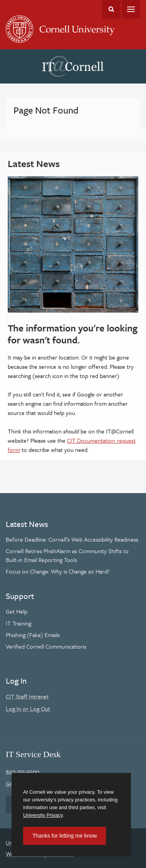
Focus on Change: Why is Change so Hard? (58, 571)
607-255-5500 (23, 771)
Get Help (17, 611)
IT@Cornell (73, 67)
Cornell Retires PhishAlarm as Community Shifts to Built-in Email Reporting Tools (67, 555)
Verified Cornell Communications (46, 646)
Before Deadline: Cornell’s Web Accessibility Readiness (72, 539)
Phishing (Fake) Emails (33, 635)
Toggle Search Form (111, 9)
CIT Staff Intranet (27, 696)
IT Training (18, 623)
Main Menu (131, 9)
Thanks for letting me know (65, 836)
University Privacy (43, 815)
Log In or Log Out (28, 709)
